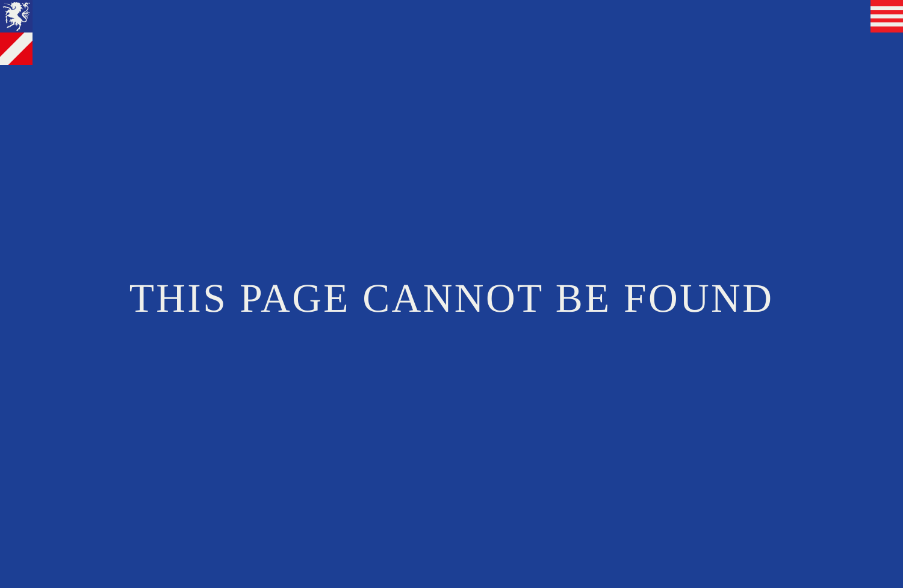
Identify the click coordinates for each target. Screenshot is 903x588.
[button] (887, 16)
